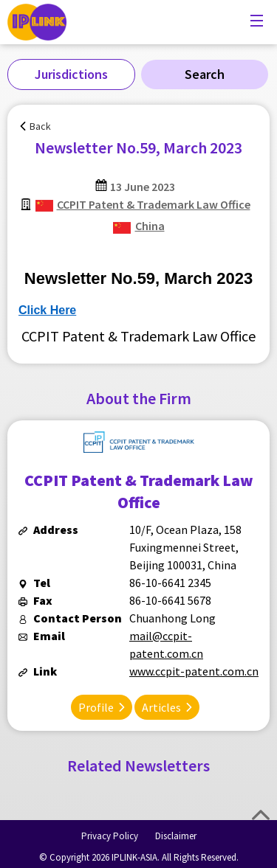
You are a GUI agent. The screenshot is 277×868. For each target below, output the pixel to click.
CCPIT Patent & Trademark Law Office (154, 204)
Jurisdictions (71, 74)
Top (261, 815)
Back (40, 126)
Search (205, 74)
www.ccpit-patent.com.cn (194, 671)
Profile (96, 707)
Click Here (47, 310)
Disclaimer (176, 836)
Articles (161, 707)
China (150, 226)
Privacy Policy (110, 836)
